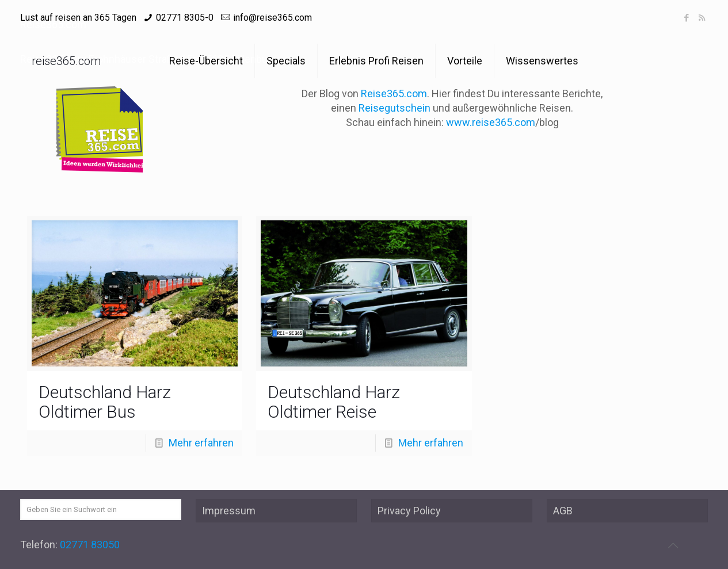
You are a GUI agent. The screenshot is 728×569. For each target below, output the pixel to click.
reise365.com (66, 61)
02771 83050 (90, 545)
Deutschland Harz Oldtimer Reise (334, 402)
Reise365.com (394, 93)
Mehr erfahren (201, 443)
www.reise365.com (491, 122)
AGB (563, 511)
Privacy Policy (409, 511)
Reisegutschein (395, 108)
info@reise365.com (272, 18)
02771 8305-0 (185, 18)
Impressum (229, 511)
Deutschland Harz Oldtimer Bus (105, 402)
